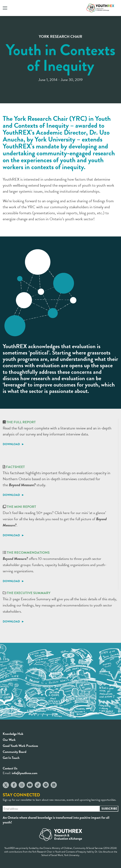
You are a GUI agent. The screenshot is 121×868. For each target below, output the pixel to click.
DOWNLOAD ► (14, 444)
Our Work (9, 740)
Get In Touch (11, 758)
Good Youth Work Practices (20, 746)
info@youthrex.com (25, 773)
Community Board (15, 752)
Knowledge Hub (13, 734)
